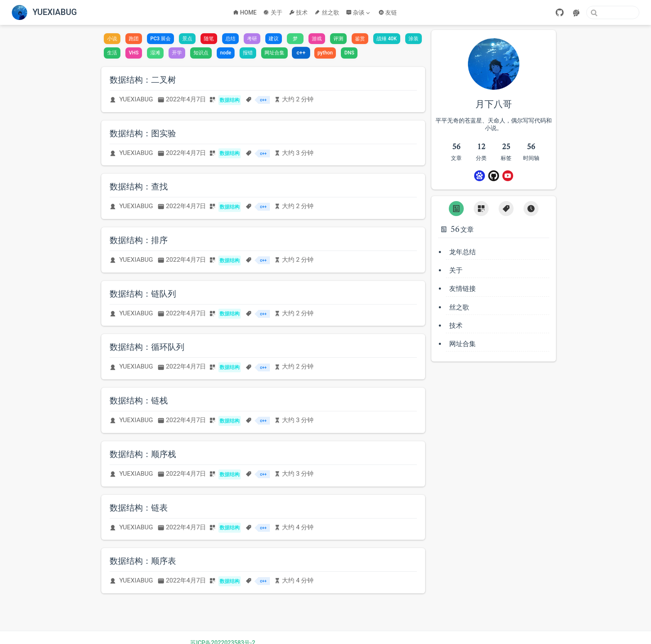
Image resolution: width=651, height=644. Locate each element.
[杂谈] (359, 12)
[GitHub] (560, 12)
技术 (299, 12)
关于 (273, 12)
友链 (388, 12)
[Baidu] (480, 176)
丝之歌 (327, 12)
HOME (245, 12)
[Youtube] (508, 176)
